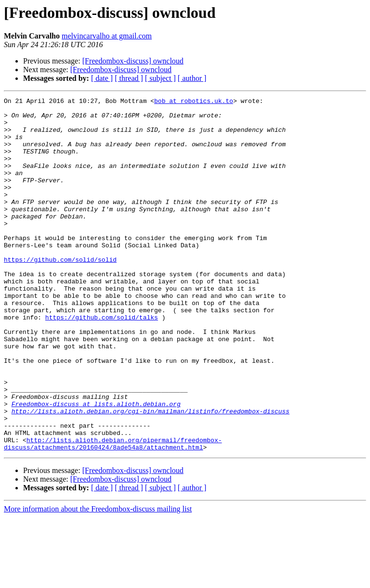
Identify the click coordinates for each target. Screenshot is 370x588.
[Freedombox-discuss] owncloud (133, 61)
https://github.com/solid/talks (102, 362)
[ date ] (102, 78)
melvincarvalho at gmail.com (107, 36)
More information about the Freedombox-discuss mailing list (98, 580)
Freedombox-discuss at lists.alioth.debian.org (96, 466)
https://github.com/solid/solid (60, 293)
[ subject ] (160, 78)
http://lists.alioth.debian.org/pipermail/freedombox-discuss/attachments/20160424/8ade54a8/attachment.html (113, 513)
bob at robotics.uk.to (194, 102)
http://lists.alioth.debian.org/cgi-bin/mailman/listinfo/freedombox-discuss (151, 474)
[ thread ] (129, 78)
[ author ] (192, 78)
